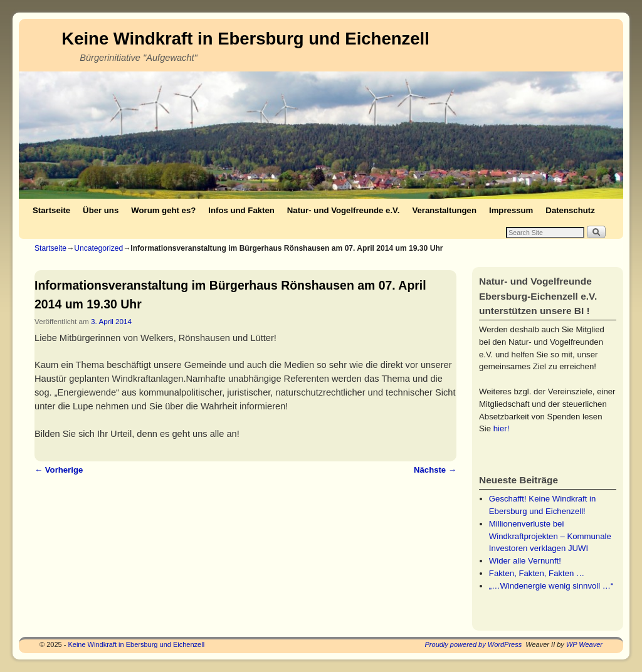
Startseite (51, 210)
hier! (502, 428)
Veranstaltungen (444, 210)
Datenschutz (570, 210)
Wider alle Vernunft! (525, 561)
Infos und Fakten (241, 210)
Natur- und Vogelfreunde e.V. (344, 210)
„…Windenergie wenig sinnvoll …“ (551, 586)
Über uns (101, 210)
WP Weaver (584, 644)
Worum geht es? (163, 210)
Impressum (511, 210)
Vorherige (59, 470)
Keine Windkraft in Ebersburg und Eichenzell (245, 39)
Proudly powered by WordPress (474, 644)
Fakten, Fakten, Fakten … (537, 573)
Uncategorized (98, 248)
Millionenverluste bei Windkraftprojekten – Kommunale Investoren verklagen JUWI (550, 536)
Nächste (435, 470)
